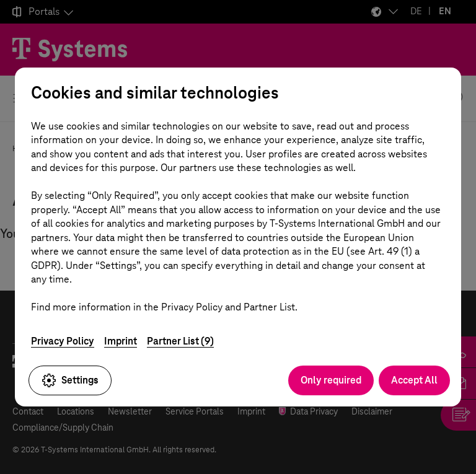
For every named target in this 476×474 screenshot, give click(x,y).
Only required (331, 380)
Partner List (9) (180, 341)
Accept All (414, 380)
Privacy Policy (63, 341)
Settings (70, 380)
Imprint (121, 341)
